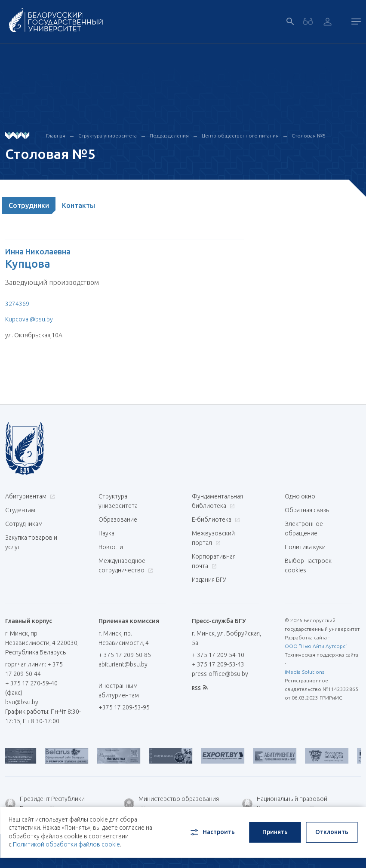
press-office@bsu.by (220, 674)
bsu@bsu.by (22, 702)
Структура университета (108, 136)
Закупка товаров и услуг (31, 542)
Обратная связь (307, 510)
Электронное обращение (304, 529)
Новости (111, 547)
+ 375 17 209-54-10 (218, 655)
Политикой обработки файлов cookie (66, 844)
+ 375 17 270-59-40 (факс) (31, 688)
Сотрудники (29, 205)
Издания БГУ (209, 580)
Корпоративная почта (214, 561)
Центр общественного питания (240, 136)
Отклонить (332, 832)
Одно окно (300, 496)
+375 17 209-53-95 (124, 707)
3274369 (17, 304)
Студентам (20, 510)
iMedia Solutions (304, 672)
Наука (106, 533)
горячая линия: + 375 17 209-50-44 (34, 669)
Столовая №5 (309, 136)
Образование (118, 520)
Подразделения (169, 136)
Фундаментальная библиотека (217, 501)
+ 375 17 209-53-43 (218, 664)
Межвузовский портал (213, 538)
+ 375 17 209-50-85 (125, 655)
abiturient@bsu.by (123, 664)
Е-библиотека (215, 520)
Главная (56, 136)
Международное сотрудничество (126, 565)
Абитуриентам (29, 496)
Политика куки (305, 547)
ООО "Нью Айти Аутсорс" (316, 646)
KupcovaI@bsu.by (29, 319)
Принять (275, 832)
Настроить (212, 832)
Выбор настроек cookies (308, 565)
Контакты (78, 205)
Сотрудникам (24, 524)
